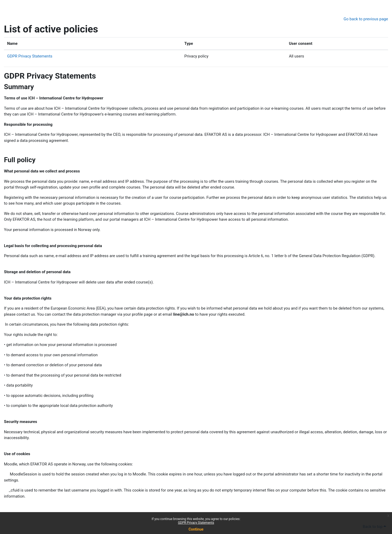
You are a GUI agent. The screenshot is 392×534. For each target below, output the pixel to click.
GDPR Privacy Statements (196, 523)
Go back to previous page (366, 19)
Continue (196, 529)
